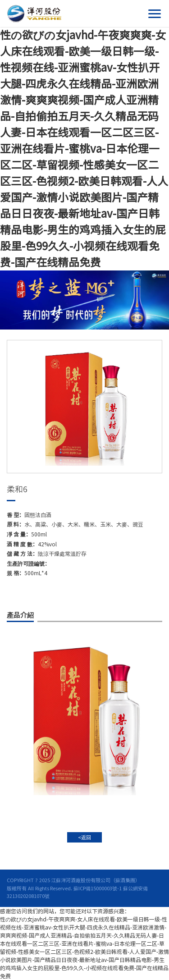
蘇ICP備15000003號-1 (98, 888)
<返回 (84, 837)
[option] (84, 407)
